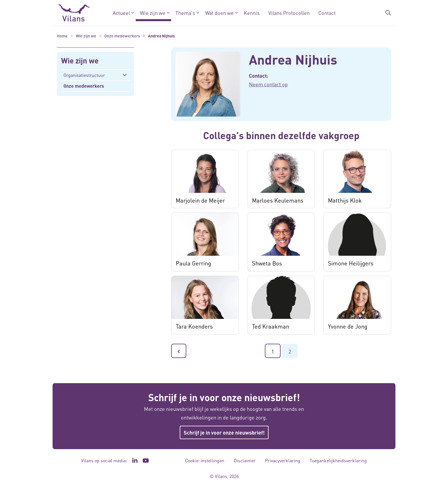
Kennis (252, 13)
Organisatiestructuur (84, 75)
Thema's (185, 13)
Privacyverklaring (283, 460)
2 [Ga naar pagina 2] (290, 351)
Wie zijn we (153, 13)
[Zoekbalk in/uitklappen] (388, 13)
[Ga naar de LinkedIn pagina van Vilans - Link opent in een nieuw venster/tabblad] (135, 461)
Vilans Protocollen (289, 13)
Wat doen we (219, 13)
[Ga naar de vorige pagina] (179, 351)
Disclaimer (245, 460)
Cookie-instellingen (205, 460)
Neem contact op (268, 84)
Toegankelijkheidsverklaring (338, 460)
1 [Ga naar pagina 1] (273, 351)
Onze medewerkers (84, 86)
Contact (327, 13)
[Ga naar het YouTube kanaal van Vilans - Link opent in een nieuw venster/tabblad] (146, 461)
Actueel (121, 13)
